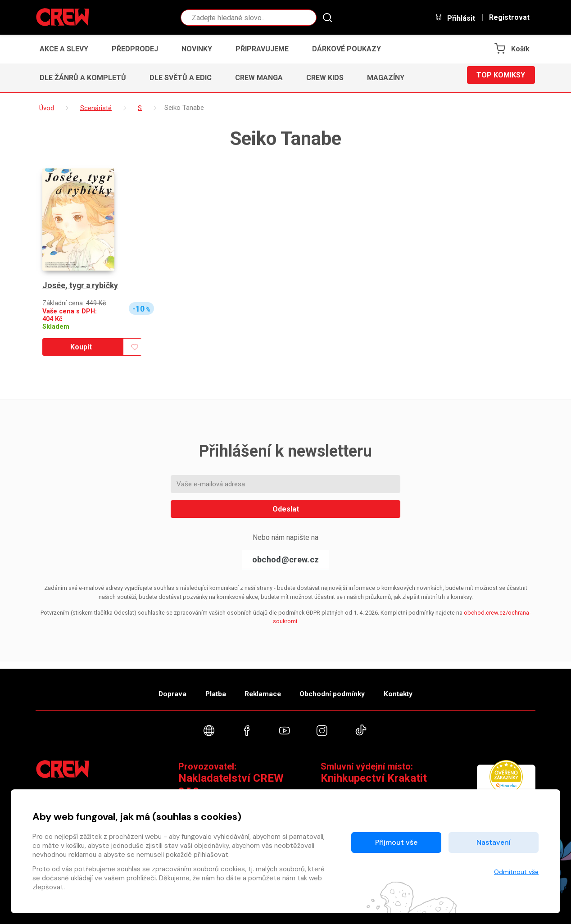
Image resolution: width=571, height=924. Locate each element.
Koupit (81, 347)
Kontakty (412, 689)
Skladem (56, 327)
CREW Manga (259, 78)
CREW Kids (325, 78)
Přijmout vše (396, 842)
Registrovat (509, 18)
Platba (208, 689)
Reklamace (263, 689)
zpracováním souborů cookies (198, 869)
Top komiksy (501, 78)
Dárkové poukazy (347, 49)
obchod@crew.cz (285, 559)
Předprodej (135, 49)
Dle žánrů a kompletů (83, 78)
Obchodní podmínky (339, 689)
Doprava (158, 689)
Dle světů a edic (181, 78)
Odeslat (286, 509)
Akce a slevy (64, 49)
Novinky (197, 49)
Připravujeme (262, 49)
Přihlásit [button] (455, 18)
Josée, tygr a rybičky (81, 286)
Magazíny (386, 78)
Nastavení (494, 842)
